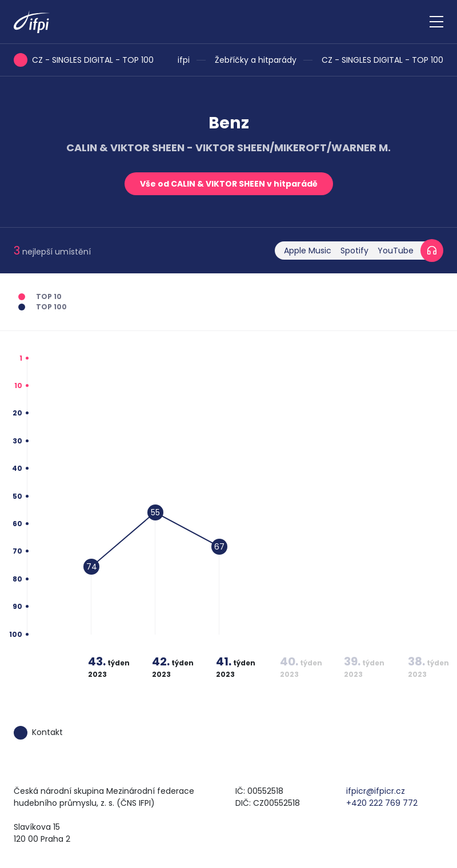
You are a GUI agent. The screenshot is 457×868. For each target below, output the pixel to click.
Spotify (354, 251)
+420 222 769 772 (382, 803)
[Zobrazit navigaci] (436, 22)
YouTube (396, 251)
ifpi (184, 60)
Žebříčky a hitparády (256, 60)
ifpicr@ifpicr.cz (376, 791)
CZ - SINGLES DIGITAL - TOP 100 (382, 60)
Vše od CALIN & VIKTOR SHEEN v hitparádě (229, 184)
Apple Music (308, 251)
